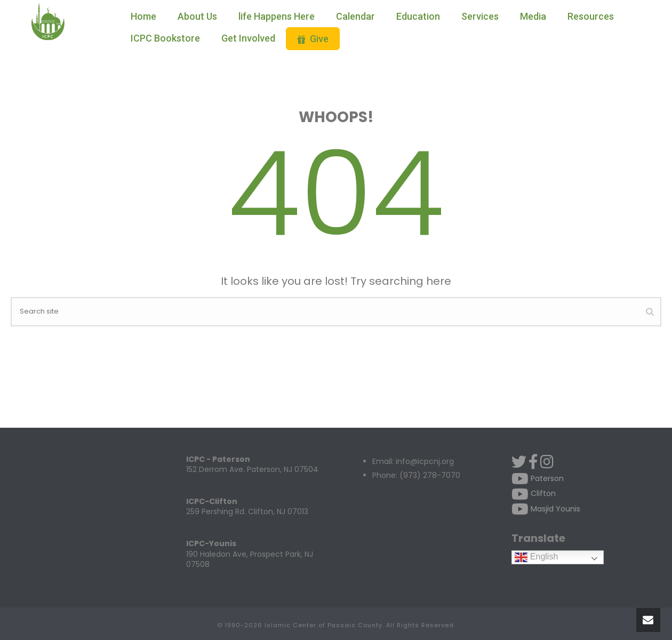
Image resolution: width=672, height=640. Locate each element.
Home (143, 16)
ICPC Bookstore (165, 38)
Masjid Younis (546, 509)
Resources (591, 16)
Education (418, 16)
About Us (197, 16)
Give (313, 39)
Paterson (538, 478)
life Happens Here (277, 16)
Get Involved (248, 38)
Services (480, 16)
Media (533, 16)
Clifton (534, 493)
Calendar (355, 16)
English (536, 557)
